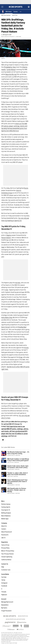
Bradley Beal (22, 327)
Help (3, 567)
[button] (21, 12)
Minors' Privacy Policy (8, 551)
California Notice (6, 560)
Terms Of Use (5, 545)
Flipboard (4, 595)
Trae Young (24, 86)
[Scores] (16, 12)
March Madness (6, 516)
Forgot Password (6, 611)
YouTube (4, 577)
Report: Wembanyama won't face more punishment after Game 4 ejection (17, 482)
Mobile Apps (5, 519)
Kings (21, 357)
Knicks (26, 348)
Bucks (26, 188)
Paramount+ (5, 535)
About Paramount (7, 532)
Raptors (9, 235)
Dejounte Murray (11, 74)
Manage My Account (7, 602)
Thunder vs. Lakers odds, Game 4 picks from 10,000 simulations (17, 474)
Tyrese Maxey (11, 70)
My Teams (4, 608)
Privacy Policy (5, 548)
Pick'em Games (6, 504)
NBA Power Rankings (6, 15)
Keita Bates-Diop (7, 318)
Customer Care (6, 570)
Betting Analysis (6, 513)
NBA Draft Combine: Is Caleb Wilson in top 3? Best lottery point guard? (18, 460)
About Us (4, 526)
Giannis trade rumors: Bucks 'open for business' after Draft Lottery (18, 467)
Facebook (4, 586)
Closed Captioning (7, 557)
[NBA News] (9, 12)
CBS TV (3, 538)
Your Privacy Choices (7, 554)
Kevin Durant (6, 327)
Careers (4, 529)
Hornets (18, 283)
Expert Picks (15, 15)
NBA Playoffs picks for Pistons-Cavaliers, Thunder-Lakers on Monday (17, 490)
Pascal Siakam (6, 238)
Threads (4, 592)
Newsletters (5, 605)
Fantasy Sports (6, 507)
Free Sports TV (6, 510)
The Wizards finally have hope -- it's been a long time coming (18, 453)
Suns (21, 315)
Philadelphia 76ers (10, 67)
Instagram (4, 583)
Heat (3, 247)
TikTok (3, 580)
